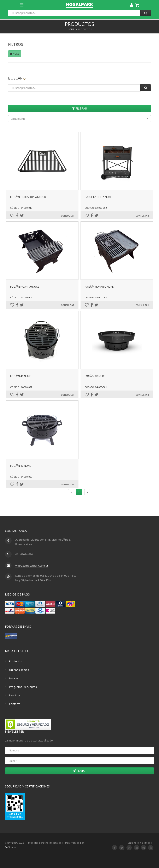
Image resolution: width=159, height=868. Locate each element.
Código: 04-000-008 (96, 297)
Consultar (68, 216)
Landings (15, 695)
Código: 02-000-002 (96, 208)
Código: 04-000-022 (21, 387)
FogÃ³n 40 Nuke (20, 376)
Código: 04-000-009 (21, 297)
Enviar (80, 771)
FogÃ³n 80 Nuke (95, 376)
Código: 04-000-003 (21, 477)
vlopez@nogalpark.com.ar (32, 565)
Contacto (15, 704)
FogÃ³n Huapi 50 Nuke (99, 287)
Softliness (10, 847)
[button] (79, 119)
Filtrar (80, 108)
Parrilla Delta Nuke (98, 197)
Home (71, 29)
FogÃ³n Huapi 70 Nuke (25, 287)
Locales (14, 678)
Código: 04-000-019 (21, 208)
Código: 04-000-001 (96, 387)
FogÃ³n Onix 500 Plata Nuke (29, 197)
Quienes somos (19, 670)
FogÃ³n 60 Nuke (20, 466)
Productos (16, 661)
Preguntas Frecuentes (23, 687)
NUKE (15, 54)
